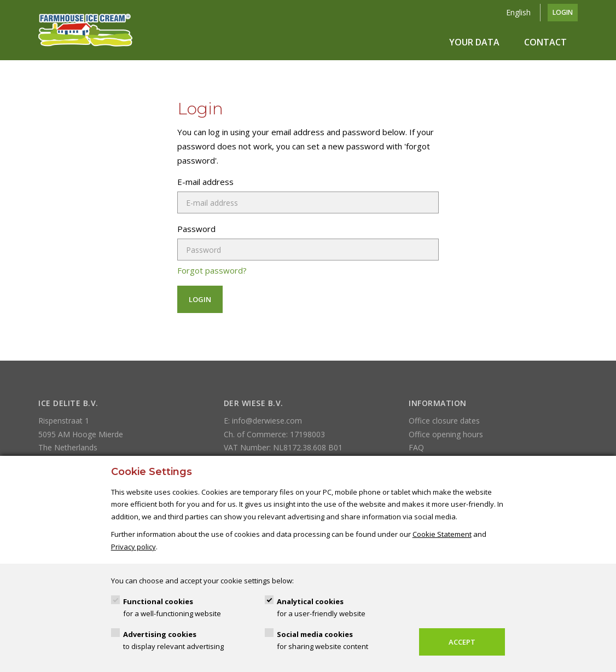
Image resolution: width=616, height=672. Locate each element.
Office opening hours (446, 434)
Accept (462, 642)
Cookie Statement (442, 534)
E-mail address (205, 182)
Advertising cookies (173, 641)
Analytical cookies (321, 608)
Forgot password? (212, 270)
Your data (474, 42)
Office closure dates (444, 421)
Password (196, 229)
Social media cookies (322, 641)
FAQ (416, 447)
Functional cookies (172, 608)
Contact (545, 42)
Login (563, 12)
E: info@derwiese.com (263, 421)
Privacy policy (133, 547)
